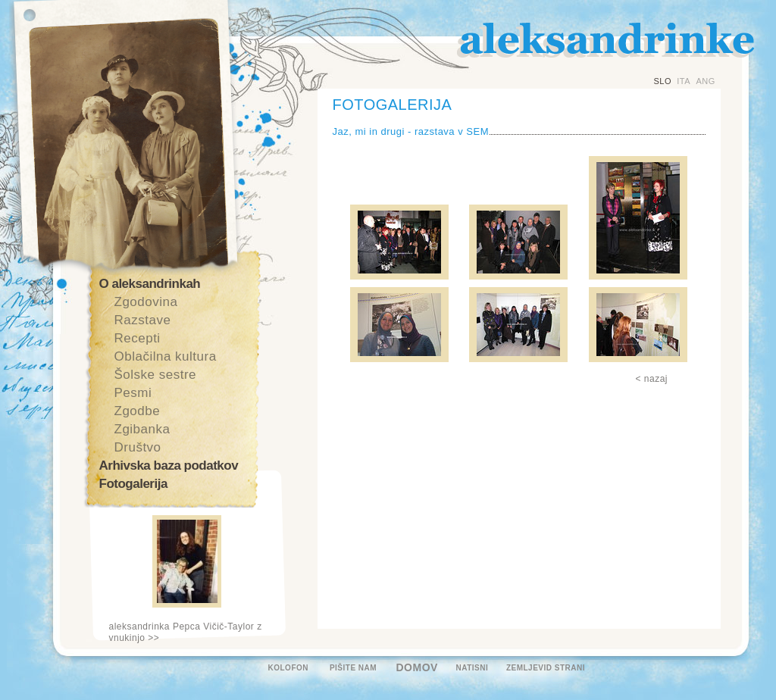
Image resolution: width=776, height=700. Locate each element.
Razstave (143, 320)
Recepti (138, 338)
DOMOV (417, 667)
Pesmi (133, 393)
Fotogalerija (133, 484)
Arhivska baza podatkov (169, 466)
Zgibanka (142, 429)
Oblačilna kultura (166, 356)
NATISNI (472, 668)
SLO (663, 81)
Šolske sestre (156, 375)
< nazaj (652, 379)
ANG (705, 81)
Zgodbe (138, 411)
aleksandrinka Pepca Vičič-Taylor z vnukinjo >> (186, 632)
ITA (684, 81)
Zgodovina (146, 302)
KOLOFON (289, 668)
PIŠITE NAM (353, 668)
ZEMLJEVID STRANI (546, 668)
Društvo (138, 447)
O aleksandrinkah (150, 284)
